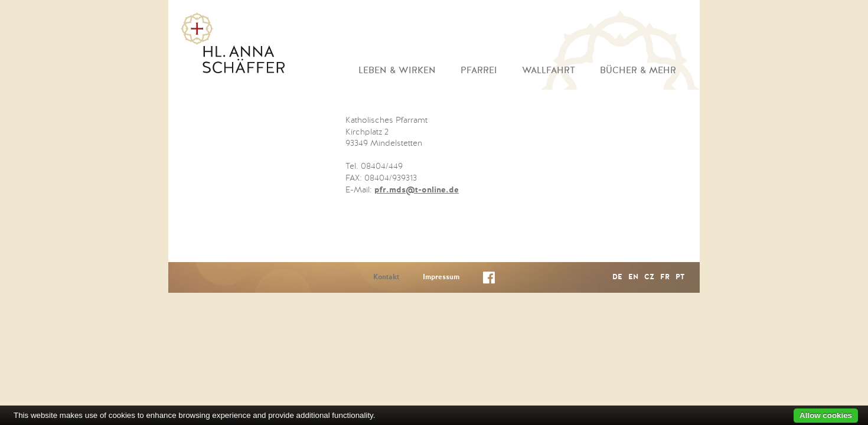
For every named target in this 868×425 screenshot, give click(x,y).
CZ (649, 277)
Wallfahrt (549, 71)
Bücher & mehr (638, 71)
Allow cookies (826, 415)
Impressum (441, 277)
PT (680, 277)
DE (617, 277)
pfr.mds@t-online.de (417, 190)
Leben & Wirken (397, 71)
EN (633, 277)
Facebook (489, 280)
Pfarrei (479, 71)
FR (665, 277)
